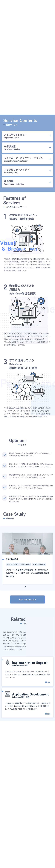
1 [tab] (25, 591)
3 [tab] (30, 591)
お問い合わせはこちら (27, 604)
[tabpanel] (27, 563)
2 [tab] (27, 591)
